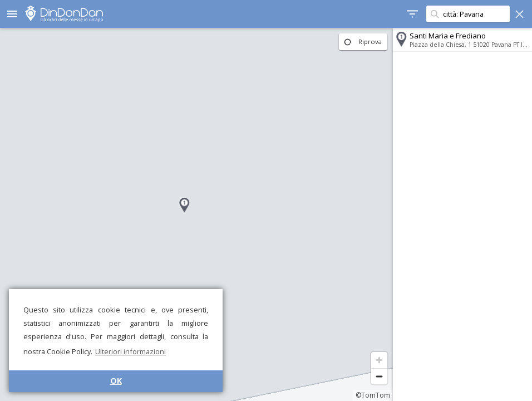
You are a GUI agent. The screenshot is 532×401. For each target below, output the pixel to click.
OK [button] (116, 381)
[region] (196, 214)
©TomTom (373, 395)
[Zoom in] (379, 360)
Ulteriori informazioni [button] (130, 351)
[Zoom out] (379, 376)
